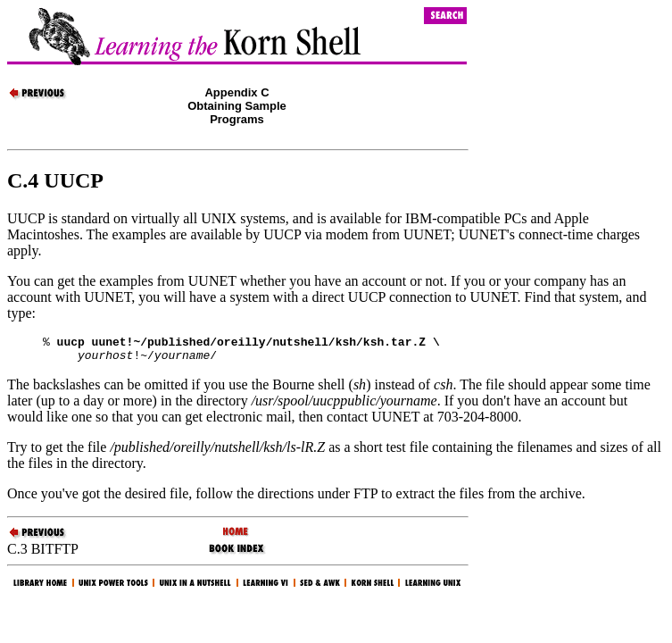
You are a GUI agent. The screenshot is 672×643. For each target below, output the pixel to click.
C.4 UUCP (55, 180)
